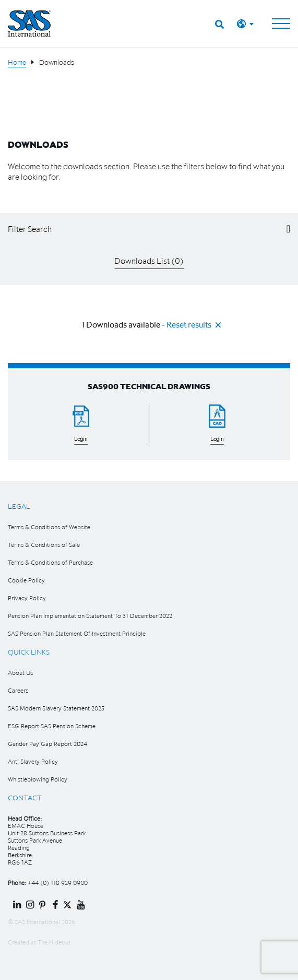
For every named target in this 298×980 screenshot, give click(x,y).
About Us (20, 673)
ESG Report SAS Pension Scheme (52, 726)
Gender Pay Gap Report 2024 (47, 744)
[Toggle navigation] (281, 24)
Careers (18, 690)
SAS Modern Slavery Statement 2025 (56, 708)
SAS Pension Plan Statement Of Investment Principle (77, 633)
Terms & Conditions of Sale (44, 545)
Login (81, 439)
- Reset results (187, 324)
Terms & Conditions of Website (49, 527)
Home (17, 62)
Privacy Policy (27, 598)
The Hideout (54, 942)
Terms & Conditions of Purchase (50, 562)
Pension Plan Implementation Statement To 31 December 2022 (90, 616)
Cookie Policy (26, 580)
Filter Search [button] (30, 229)
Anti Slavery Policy (33, 761)
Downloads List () (149, 261)
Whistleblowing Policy (38, 779)
